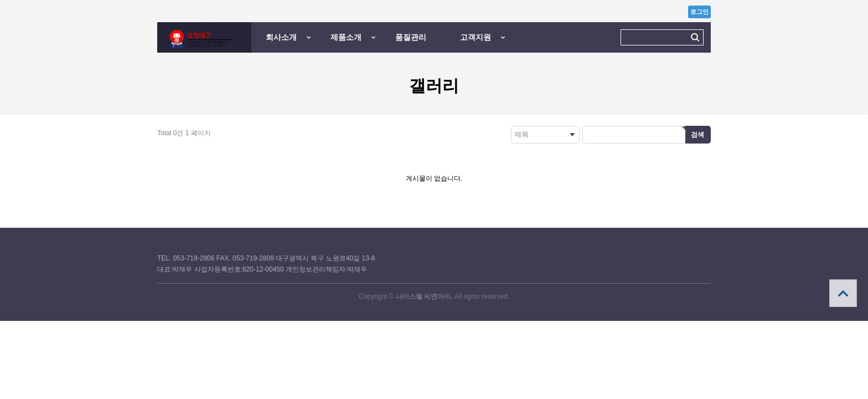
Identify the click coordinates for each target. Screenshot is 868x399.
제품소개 (346, 37)
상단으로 (843, 293)
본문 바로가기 (0, 0)
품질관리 (411, 37)
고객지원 (476, 37)
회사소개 (281, 37)
